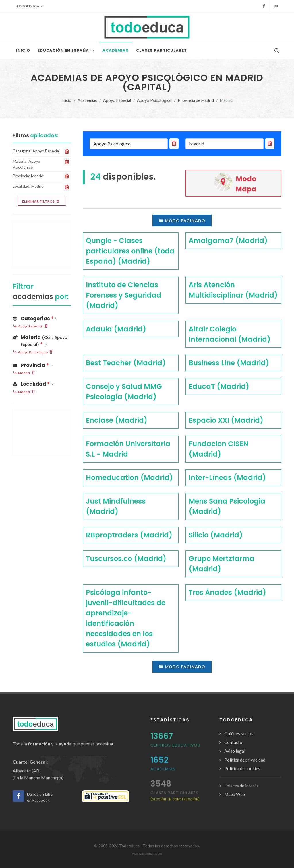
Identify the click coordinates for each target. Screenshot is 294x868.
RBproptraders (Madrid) (129, 535)
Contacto (233, 742)
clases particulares (175, 796)
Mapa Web (235, 794)
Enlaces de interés (241, 786)
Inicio (66, 100)
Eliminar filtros (41, 201)
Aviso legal (235, 751)
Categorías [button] (35, 319)
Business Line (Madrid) (229, 363)
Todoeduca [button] (30, 6)
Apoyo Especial (117, 100)
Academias (87, 100)
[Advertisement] (42, 244)
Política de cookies (242, 768)
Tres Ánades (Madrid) (227, 592)
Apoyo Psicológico (154, 100)
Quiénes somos (239, 733)
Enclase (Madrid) (117, 420)
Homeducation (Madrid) (129, 478)
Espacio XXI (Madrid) (226, 420)
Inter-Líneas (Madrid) (227, 478)
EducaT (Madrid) (219, 386)
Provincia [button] (33, 365)
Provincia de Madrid (196, 100)
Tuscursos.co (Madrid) (126, 559)
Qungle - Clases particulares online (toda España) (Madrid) (130, 251)
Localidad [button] (33, 384)
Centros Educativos (175, 745)
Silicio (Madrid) (216, 535)
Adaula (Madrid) (116, 329)
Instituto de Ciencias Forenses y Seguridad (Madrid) (124, 295)
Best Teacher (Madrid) (126, 363)
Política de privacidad (245, 760)
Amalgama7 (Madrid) (228, 241)
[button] (42, 340)
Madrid (24, 373)
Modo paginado (182, 220)
